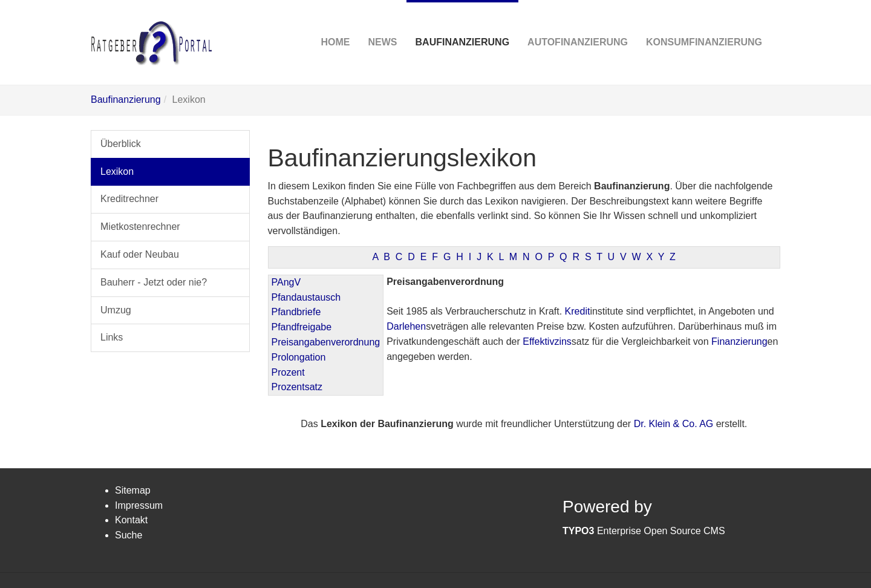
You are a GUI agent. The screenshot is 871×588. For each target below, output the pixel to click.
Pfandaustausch (306, 297)
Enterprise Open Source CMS (644, 531)
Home (336, 24)
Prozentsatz (297, 387)
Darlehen (406, 326)
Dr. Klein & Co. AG (674, 424)
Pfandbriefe (296, 312)
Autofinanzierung (578, 24)
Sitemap (133, 490)
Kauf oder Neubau (140, 254)
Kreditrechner (129, 199)
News (383, 24)
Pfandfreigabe (302, 327)
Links (112, 337)
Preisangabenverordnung (326, 342)
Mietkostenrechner (140, 227)
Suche (129, 535)
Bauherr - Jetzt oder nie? (154, 282)
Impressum (139, 505)
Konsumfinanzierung (704, 24)
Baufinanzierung (463, 24)
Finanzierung (739, 341)
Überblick (121, 144)
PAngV (286, 282)
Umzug (116, 310)
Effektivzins (547, 341)
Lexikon (117, 171)
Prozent (288, 372)
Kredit (578, 311)
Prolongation (299, 357)
